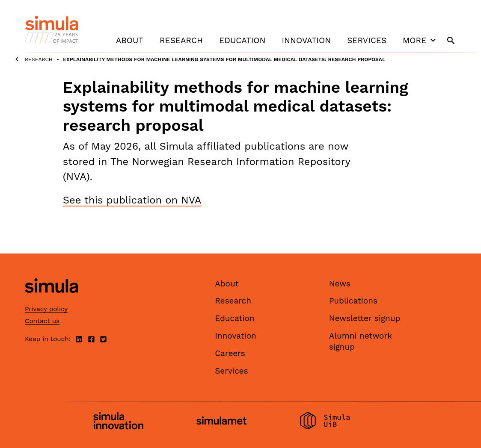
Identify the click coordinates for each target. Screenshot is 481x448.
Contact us (42, 321)
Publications (353, 301)
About (130, 40)
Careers (230, 353)
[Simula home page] (51, 300)
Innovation (306, 40)
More (420, 40)
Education (242, 40)
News (340, 284)
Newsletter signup (365, 318)
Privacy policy (46, 309)
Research (181, 40)
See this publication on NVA (132, 200)
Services (367, 40)
